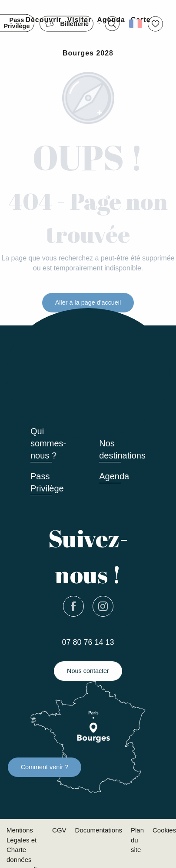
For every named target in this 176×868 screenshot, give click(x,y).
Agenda (114, 476)
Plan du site (137, 840)
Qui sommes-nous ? (48, 443)
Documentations (99, 830)
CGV (59, 830)
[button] (112, 24)
